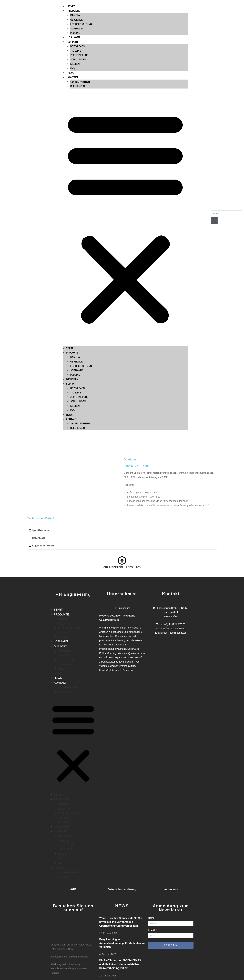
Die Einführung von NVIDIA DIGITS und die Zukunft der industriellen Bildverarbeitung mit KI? (120, 964)
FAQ (72, 11)
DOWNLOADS (78, 331)
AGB (73, 889)
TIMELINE (76, 335)
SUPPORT (71, 326)
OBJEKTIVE (76, 304)
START (70, 291)
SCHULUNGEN (78, 2)
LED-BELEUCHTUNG (81, 308)
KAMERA (75, 300)
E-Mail (152, 930)
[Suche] (214, 221)
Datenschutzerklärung (122, 889)
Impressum (171, 889)
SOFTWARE (77, 313)
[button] (125, 160)
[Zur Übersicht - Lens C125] (122, 560)
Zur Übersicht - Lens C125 (122, 567)
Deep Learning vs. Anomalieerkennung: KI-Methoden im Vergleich (122, 943)
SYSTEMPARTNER (80, 24)
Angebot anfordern (43, 546)
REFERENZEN (78, 28)
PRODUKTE (72, 295)
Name (151, 918)
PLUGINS (75, 317)
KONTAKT (73, 20)
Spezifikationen (41, 530)
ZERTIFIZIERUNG (79, 339)
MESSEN (75, 6)
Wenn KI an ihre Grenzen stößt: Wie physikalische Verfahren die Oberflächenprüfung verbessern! (121, 922)
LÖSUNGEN (72, 322)
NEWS (71, 15)
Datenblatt (38, 538)
